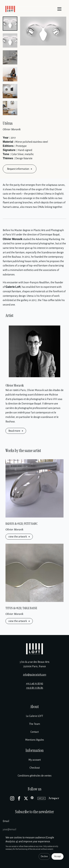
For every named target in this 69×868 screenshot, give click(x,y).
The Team (34, 724)
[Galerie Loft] (34, 649)
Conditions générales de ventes (35, 776)
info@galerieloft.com (35, 675)
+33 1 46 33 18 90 (34, 683)
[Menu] (59, 9)
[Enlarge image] (43, 31)
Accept (57, 856)
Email (6, 821)
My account (35, 760)
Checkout (35, 768)
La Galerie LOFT (34, 716)
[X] (26, 798)
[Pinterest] (33, 798)
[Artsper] (54, 798)
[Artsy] (42, 798)
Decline (44, 856)
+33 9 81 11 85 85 (35, 688)
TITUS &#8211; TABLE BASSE (21, 608)
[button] (10, 24)
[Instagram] (12, 798)
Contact (34, 732)
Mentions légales (35, 740)
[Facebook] (19, 798)
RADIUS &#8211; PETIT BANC (22, 524)
